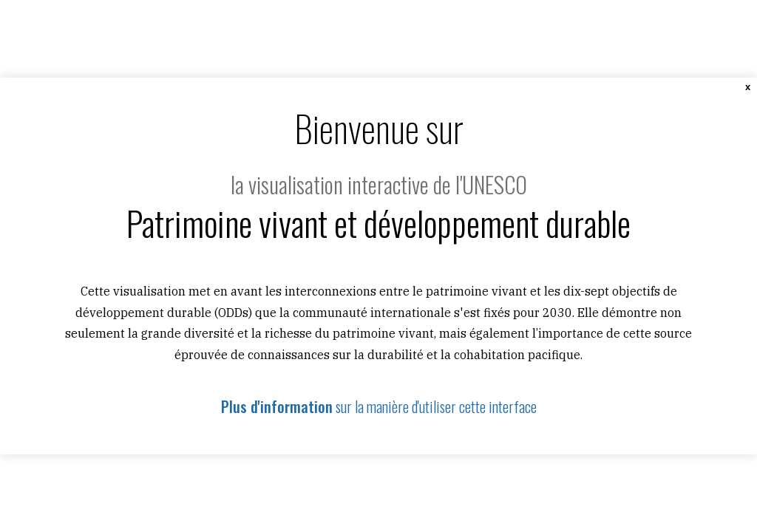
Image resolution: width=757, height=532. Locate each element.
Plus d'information (277, 406)
